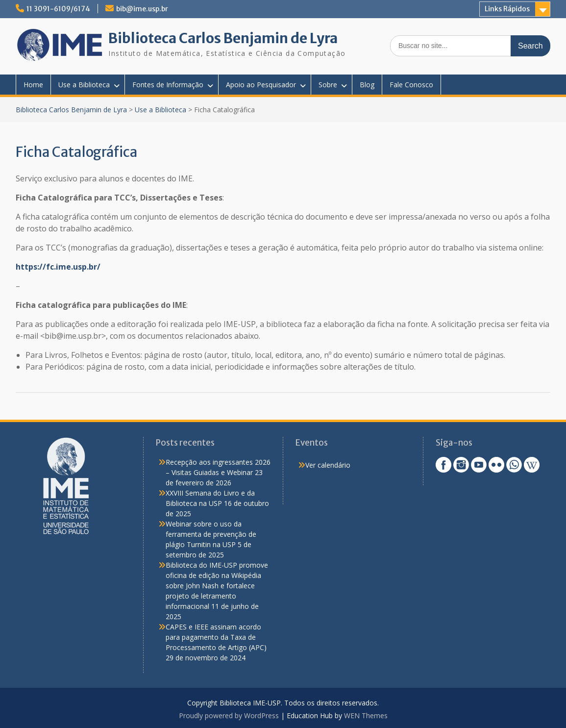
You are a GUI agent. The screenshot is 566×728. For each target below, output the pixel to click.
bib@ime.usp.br (142, 9)
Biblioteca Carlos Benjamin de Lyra (223, 38)
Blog (367, 85)
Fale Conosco (411, 85)
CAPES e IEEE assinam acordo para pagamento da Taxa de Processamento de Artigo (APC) (216, 637)
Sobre (328, 85)
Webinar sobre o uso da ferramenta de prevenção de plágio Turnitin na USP (211, 534)
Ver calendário (328, 465)
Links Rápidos (507, 9)
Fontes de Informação (168, 85)
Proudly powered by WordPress (229, 715)
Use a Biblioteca (84, 85)
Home (33, 85)
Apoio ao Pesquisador (261, 85)
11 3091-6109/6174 (58, 9)
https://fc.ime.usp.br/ (58, 267)
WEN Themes (366, 715)
